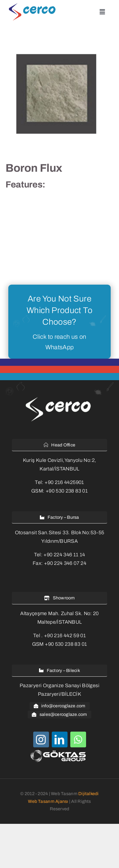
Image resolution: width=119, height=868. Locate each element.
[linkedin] (60, 739)
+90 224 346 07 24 (65, 563)
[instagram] (41, 739)
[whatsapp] (78, 739)
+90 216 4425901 (64, 482)
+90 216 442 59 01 (65, 636)
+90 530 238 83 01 (67, 491)
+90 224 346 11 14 (64, 555)
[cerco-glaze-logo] (33, 5)
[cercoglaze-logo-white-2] (59, 398)
